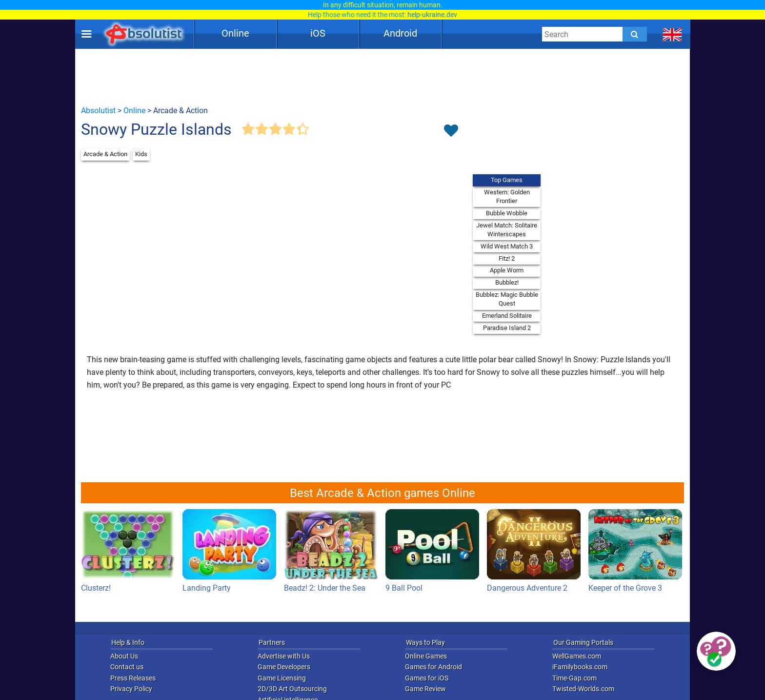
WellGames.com (577, 656)
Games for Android (433, 667)
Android (400, 33)
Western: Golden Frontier (507, 196)
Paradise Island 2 (507, 328)
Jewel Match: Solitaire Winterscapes (507, 230)
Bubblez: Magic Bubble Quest (507, 299)
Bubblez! (507, 282)
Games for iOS (427, 678)
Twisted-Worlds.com (583, 689)
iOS (318, 33)
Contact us (127, 667)
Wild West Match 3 (507, 246)
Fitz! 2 (507, 258)
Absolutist (98, 111)
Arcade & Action (105, 154)
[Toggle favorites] (451, 131)
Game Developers (284, 667)
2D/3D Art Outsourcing (292, 689)
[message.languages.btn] (673, 34)
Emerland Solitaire (507, 316)
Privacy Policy (131, 689)
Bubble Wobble (507, 213)
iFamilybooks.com (580, 667)
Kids (141, 154)
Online (235, 33)
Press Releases (133, 678)
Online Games (426, 656)
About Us (124, 656)
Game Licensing (282, 678)
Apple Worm (507, 270)
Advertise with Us (284, 656)
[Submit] (635, 34)
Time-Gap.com (574, 678)
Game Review (425, 689)
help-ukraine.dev (432, 15)
